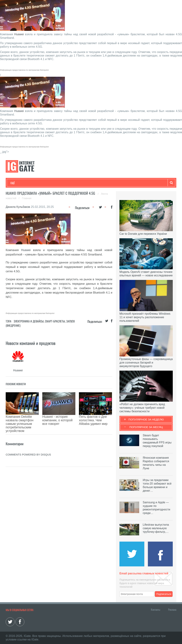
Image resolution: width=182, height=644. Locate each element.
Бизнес (54, 183)
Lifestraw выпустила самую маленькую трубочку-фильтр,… (156, 528)
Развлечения (36, 183)
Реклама (172, 609)
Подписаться (164, 594)
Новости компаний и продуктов (31, 343)
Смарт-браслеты (55, 321)
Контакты (156, 609)
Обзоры (102, 183)
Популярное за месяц (146, 427)
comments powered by (28, 439)
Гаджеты (118, 183)
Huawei (19, 34)
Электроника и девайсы (29, 321)
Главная (27, 198)
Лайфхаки (85, 183)
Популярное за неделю (146, 419)
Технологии (17, 183)
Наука (69, 183)
